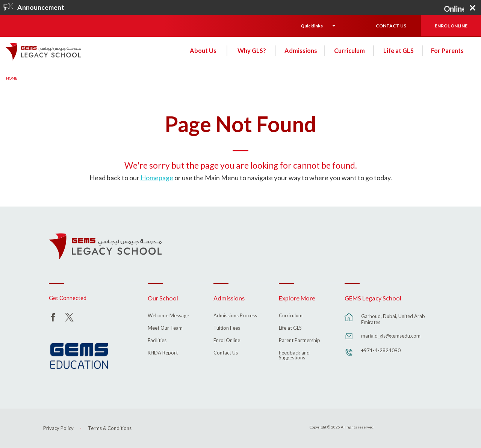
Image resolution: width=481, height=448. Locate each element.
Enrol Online (227, 341)
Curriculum (349, 51)
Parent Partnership (299, 341)
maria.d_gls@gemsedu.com (391, 336)
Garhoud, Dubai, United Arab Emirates (393, 319)
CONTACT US (391, 26)
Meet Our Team (165, 328)
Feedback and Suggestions (294, 355)
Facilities (157, 341)
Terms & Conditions (110, 428)
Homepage (157, 178)
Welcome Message (168, 316)
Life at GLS (399, 51)
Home (12, 78)
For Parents (447, 51)
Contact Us (226, 353)
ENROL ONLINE (451, 26)
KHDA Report (163, 353)
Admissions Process (235, 316)
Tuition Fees (227, 328)
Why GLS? (252, 51)
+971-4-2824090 (381, 350)
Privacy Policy (58, 428)
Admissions (301, 51)
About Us (203, 51)
